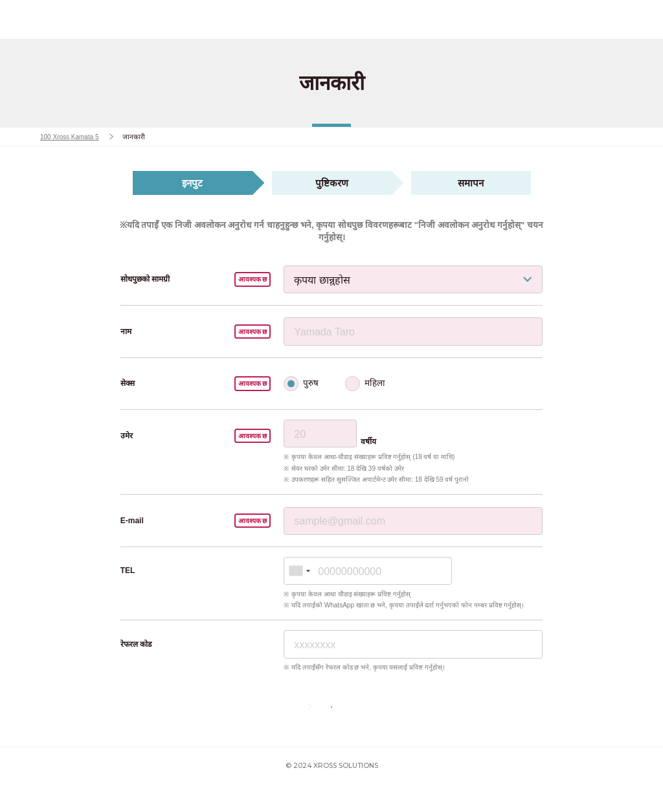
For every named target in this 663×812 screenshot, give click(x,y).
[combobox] (299, 571)
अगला (359, 721)
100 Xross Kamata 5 (71, 137)
